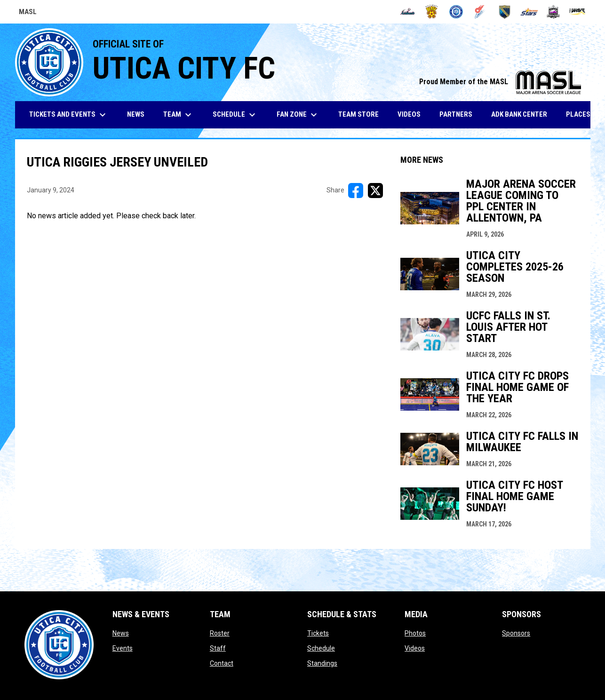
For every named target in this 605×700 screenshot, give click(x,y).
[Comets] (481, 12)
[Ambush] (408, 12)
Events (123, 648)
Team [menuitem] (179, 115)
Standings (322, 663)
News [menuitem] (136, 114)
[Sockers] (505, 12)
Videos (415, 648)
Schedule (321, 648)
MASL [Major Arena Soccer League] (28, 13)
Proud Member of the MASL (500, 82)
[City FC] (456, 12)
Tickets (318, 633)
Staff (218, 648)
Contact (222, 663)
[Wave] (577, 12)
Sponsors (516, 633)
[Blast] (432, 12)
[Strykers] (553, 12)
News (121, 633)
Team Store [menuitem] (362, 114)
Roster (220, 633)
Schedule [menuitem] (235, 115)
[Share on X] (375, 191)
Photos (415, 633)
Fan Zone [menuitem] (298, 115)
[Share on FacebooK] (356, 191)
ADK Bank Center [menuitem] (523, 114)
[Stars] (529, 12)
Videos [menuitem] (409, 114)
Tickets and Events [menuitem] (69, 115)
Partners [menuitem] (456, 114)
